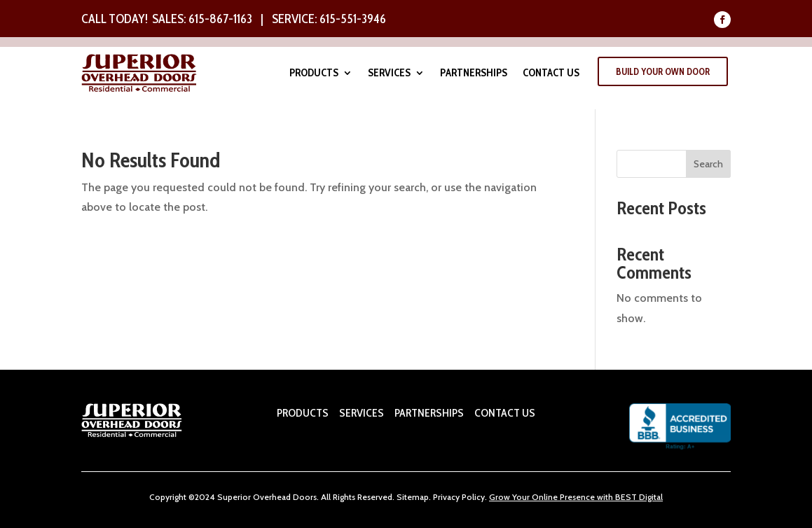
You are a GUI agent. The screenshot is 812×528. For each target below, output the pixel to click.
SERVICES (362, 413)
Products (314, 74)
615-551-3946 (353, 19)
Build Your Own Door (663, 71)
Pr (437, 497)
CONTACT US (505, 413)
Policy (472, 497)
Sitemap (413, 497)
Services (389, 74)
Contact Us (551, 74)
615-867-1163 (220, 19)
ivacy (450, 497)
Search (708, 164)
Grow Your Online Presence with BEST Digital (576, 497)
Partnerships (474, 74)
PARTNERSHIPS (428, 413)
